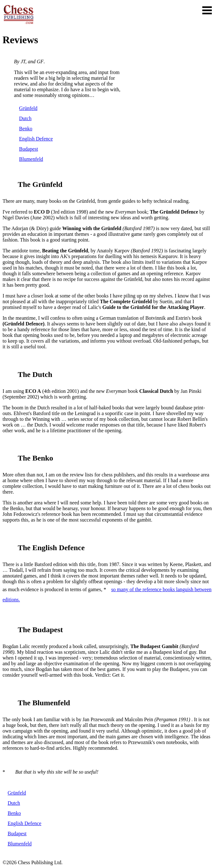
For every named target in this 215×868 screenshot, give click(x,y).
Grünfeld (28, 108)
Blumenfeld (31, 159)
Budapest (29, 149)
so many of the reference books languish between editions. (107, 595)
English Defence (36, 139)
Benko (26, 129)
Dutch (25, 118)
